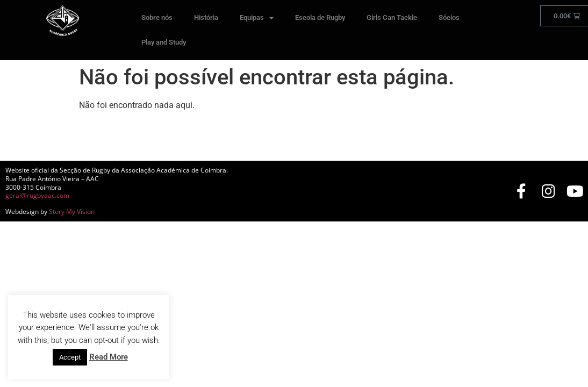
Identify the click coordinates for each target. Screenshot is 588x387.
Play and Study (164, 42)
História (206, 17)
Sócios (449, 17)
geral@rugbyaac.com (37, 195)
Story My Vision (72, 212)
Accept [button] (70, 357)
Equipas (257, 18)
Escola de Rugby (320, 17)
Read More (109, 357)
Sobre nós (157, 17)
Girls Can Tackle (392, 17)
